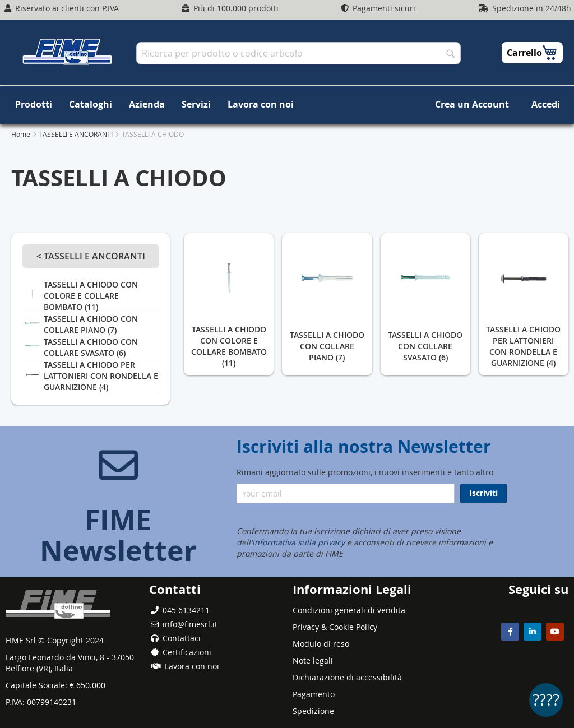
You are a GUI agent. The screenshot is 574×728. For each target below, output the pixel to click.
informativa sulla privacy (298, 542)
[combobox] (298, 53)
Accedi (546, 104)
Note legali (313, 660)
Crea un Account (472, 104)
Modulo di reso (321, 644)
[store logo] (67, 52)
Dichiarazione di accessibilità (347, 677)
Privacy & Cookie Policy (335, 627)
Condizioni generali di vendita (349, 610)
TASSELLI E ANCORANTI (77, 134)
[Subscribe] (483, 493)
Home (22, 134)
